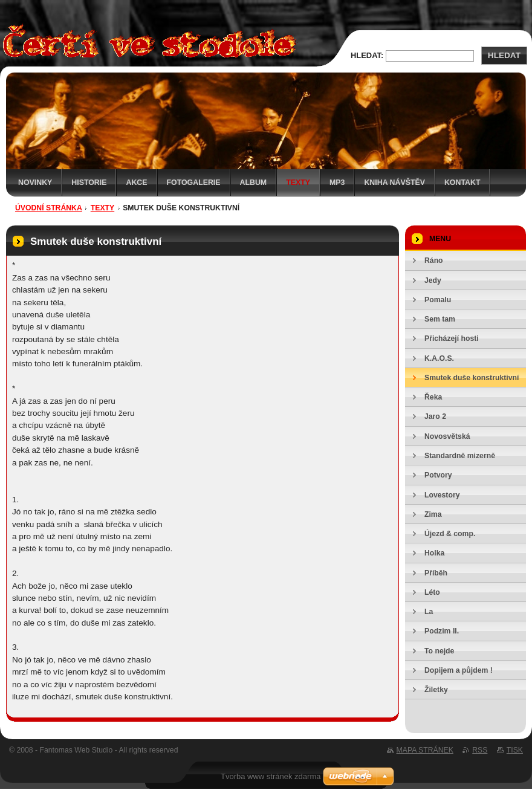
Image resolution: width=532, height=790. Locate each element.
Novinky (35, 183)
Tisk (515, 750)
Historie (89, 183)
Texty (298, 183)
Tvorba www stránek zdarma (271, 776)
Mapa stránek (425, 750)
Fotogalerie (194, 183)
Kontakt (462, 183)
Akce (136, 183)
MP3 (337, 183)
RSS (480, 750)
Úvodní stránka (49, 208)
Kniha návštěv (394, 183)
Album (254, 183)
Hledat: (367, 55)
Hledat (504, 55)
